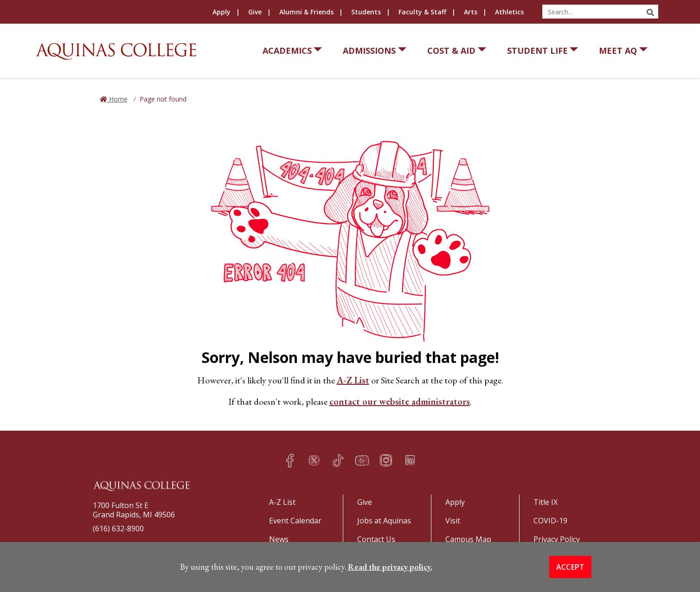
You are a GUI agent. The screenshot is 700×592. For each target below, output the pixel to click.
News (279, 539)
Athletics (509, 12)
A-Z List (353, 380)
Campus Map (468, 539)
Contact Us (376, 539)
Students (366, 12)
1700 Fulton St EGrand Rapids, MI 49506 (134, 510)
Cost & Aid (451, 51)
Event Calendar (295, 521)
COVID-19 (550, 521)
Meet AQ (618, 51)
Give (255, 12)
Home (117, 99)
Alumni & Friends (306, 12)
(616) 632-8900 (118, 528)
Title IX (546, 502)
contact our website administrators (400, 401)
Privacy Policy (557, 539)
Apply (222, 12)
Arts (471, 12)
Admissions (369, 51)
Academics (287, 51)
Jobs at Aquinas (384, 521)
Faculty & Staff (422, 12)
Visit (453, 521)
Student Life (537, 51)
